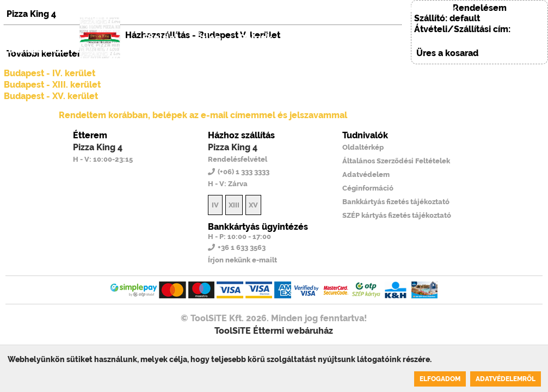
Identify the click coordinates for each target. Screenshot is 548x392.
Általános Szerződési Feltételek (396, 161)
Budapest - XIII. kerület (52, 85)
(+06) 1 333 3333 (390, 9)
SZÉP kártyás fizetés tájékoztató (397, 215)
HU (328, 9)
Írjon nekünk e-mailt (242, 260)
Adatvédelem (366, 174)
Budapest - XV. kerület (51, 96)
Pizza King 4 (98, 147)
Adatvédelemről (506, 379)
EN (351, 9)
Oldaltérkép (363, 147)
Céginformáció (368, 188)
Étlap (209, 38)
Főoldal (161, 38)
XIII (234, 205)
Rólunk (255, 38)
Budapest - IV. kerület (50, 73)
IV (215, 205)
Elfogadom (440, 379)
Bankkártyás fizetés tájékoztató (396, 202)
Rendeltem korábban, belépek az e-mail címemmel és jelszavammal (203, 115)
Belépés (443, 9)
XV (253, 205)
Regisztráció (376, 38)
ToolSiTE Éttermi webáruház (274, 331)
